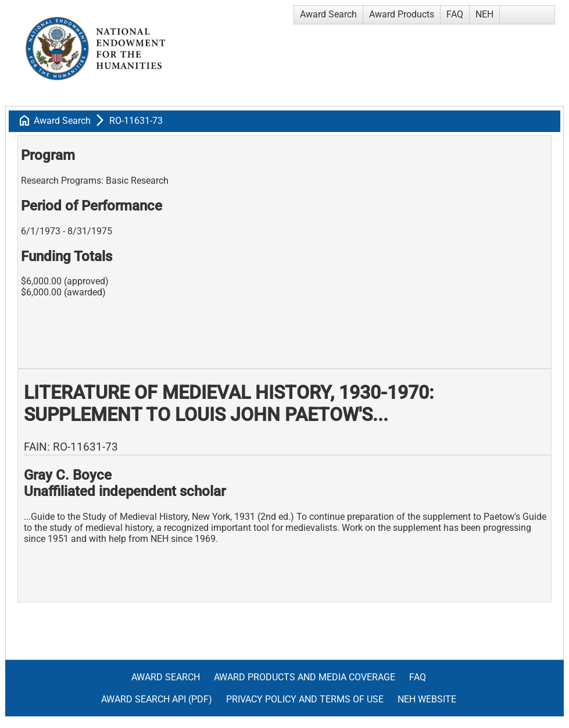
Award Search (328, 14)
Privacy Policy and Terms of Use (305, 699)
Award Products (402, 14)
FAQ (455, 14)
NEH (484, 14)
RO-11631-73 (136, 121)
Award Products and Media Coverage (305, 677)
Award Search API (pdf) (157, 699)
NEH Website (427, 699)
